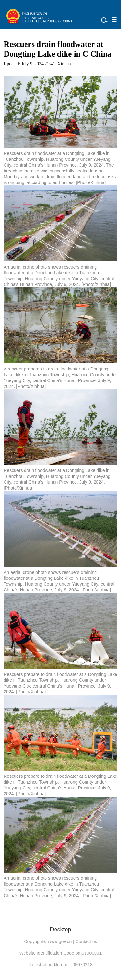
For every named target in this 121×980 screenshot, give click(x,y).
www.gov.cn (60, 941)
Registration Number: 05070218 (60, 965)
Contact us (86, 941)
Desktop (60, 930)
